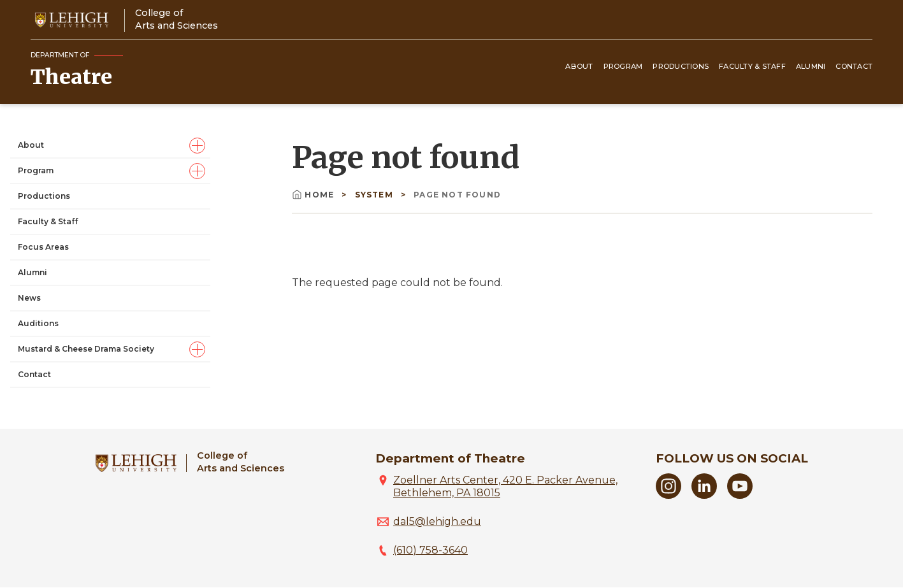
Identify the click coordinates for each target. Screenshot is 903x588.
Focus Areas (43, 247)
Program (623, 66)
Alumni (811, 66)
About (579, 66)
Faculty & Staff (752, 66)
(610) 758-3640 (430, 550)
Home (314, 195)
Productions (681, 66)
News (29, 298)
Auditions (38, 323)
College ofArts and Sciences (177, 19)
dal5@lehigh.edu (437, 521)
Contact (854, 66)
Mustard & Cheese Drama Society (86, 349)
